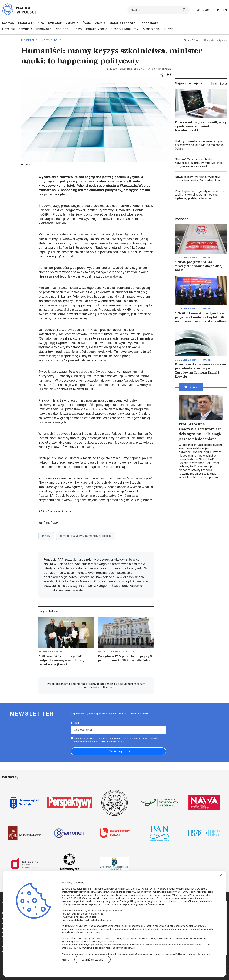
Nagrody (62, 29)
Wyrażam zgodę (92, 960)
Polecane (191, 387)
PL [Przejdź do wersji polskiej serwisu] (219, 10)
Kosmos (8, 23)
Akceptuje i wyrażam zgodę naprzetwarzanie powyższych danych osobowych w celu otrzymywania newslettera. (116, 739)
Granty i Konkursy (125, 29)
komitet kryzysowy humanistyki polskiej (85, 536)
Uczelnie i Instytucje (17, 29)
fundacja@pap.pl (161, 945)
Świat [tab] (223, 84)
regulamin (91, 738)
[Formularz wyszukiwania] (159, 10)
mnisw (46, 536)
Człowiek (55, 23)
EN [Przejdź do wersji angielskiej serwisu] (225, 10)
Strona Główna (192, 40)
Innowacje (44, 29)
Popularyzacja (97, 29)
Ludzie (169, 29)
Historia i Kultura (31, 23)
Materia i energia (123, 23)
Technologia (149, 23)
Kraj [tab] (214, 84)
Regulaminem (127, 684)
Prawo (77, 29)
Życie (87, 23)
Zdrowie (72, 23)
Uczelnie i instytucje (41, 40)
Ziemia (100, 23)
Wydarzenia (151, 29)
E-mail (75, 723)
